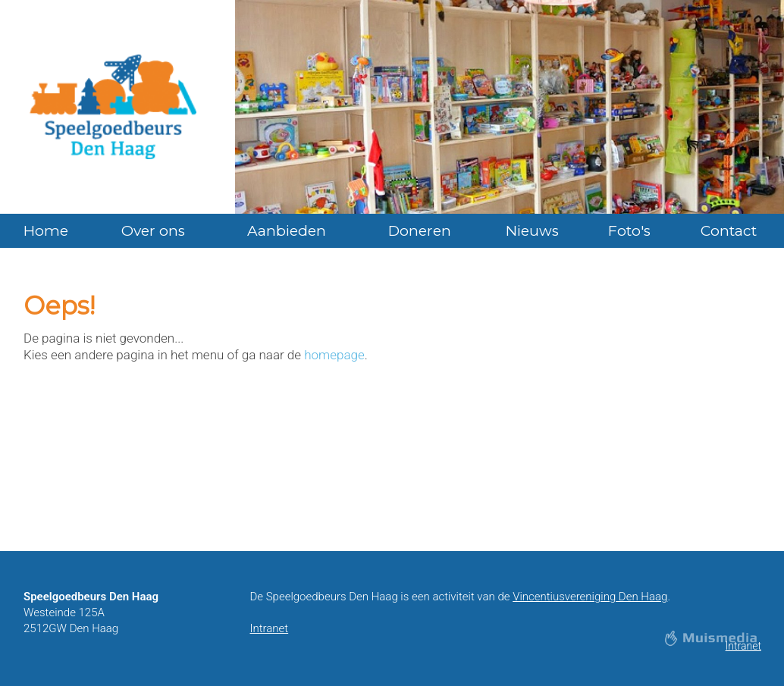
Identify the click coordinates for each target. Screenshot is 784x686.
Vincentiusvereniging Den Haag (590, 597)
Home (46, 231)
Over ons (153, 231)
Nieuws (532, 231)
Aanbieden (287, 231)
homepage (334, 355)
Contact (729, 231)
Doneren (420, 231)
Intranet (269, 628)
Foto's (629, 231)
